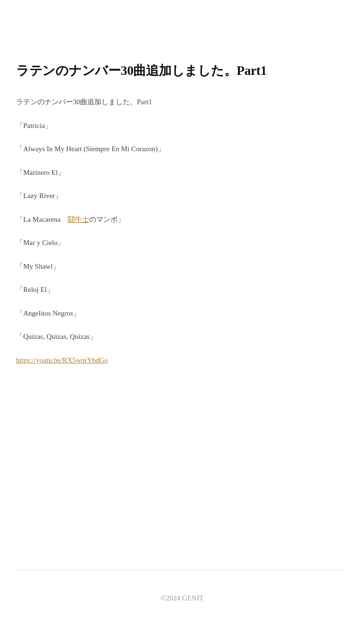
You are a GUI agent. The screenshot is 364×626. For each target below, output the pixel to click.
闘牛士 (78, 219)
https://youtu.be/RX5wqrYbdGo (62, 360)
